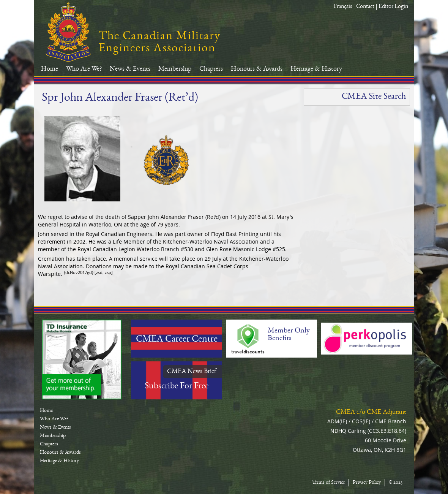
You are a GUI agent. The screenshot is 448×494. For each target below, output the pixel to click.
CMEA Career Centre (177, 340)
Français (343, 7)
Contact (365, 7)
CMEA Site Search (374, 97)
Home (50, 69)
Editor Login (393, 7)
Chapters (211, 69)
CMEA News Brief (192, 372)
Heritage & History (316, 69)
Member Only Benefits (289, 335)
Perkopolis (366, 339)
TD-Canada (82, 359)
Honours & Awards (257, 69)
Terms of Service (328, 483)
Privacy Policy (367, 483)
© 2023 (396, 483)
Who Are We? (84, 69)
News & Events (130, 69)
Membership (175, 69)
